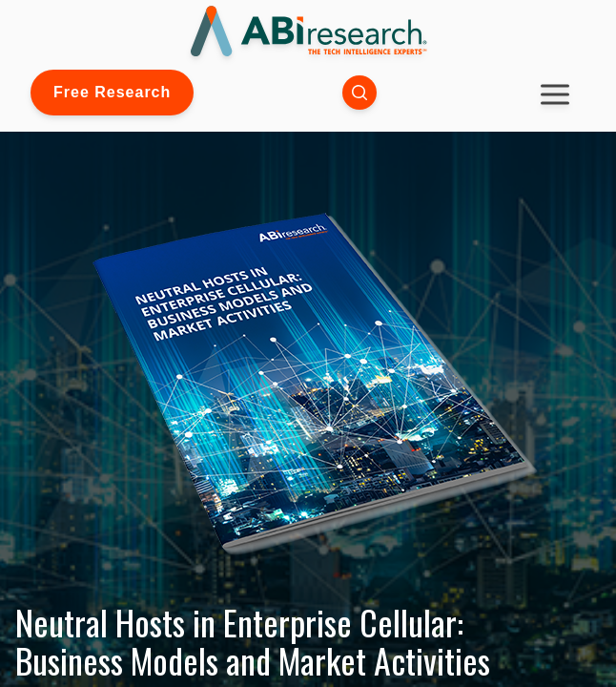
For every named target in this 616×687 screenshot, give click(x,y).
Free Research (112, 92)
